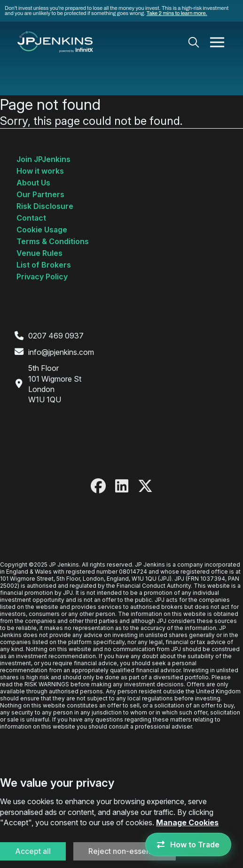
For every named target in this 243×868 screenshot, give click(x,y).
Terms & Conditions (53, 241)
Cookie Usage (42, 230)
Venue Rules (39, 253)
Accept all (33, 851)
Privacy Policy (42, 277)
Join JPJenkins (43, 159)
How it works (40, 171)
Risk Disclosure (45, 206)
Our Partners (40, 194)
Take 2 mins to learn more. (177, 13)
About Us (33, 183)
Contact (31, 218)
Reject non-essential (125, 851)
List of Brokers (44, 265)
